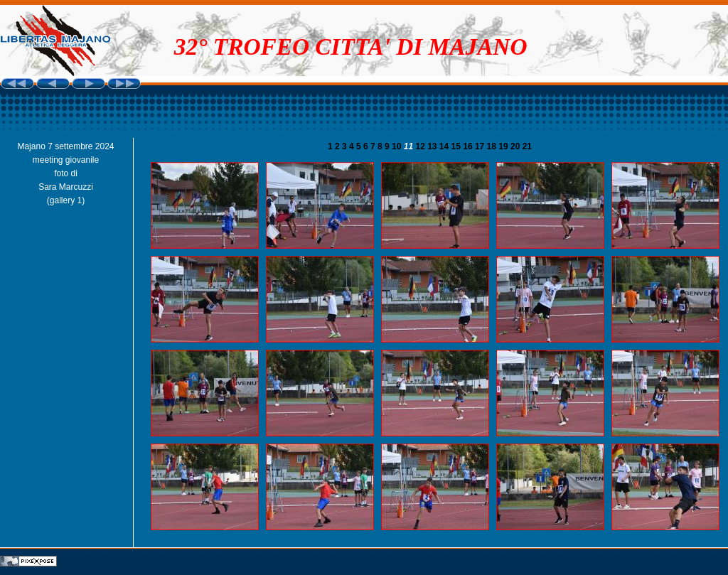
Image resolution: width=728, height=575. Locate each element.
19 (504, 146)
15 (457, 146)
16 (469, 146)
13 (433, 146)
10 (398, 146)
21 (527, 146)
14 (445, 146)
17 (481, 146)
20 (516, 146)
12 (421, 146)
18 (493, 146)
